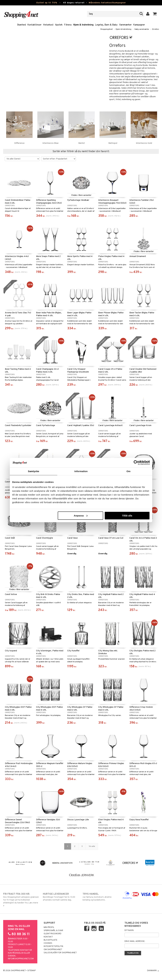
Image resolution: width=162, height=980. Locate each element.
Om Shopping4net (53, 950)
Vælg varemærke (142, 29)
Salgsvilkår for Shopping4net (60, 953)
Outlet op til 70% (47, 3)
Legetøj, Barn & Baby (106, 25)
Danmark (153, 971)
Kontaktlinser (34, 25)
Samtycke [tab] (34, 471)
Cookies (48, 943)
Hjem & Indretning (83, 25)
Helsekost (48, 25)
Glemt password (53, 934)
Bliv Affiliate (50, 940)
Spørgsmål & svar (53, 931)
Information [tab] (81, 471)
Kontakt (48, 937)
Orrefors (155, 29)
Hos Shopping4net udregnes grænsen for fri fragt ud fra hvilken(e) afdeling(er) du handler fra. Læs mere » (21, 900)
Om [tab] (128, 471)
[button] (155, 14)
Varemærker (125, 25)
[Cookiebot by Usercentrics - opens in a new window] (136, 463)
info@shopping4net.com (21, 959)
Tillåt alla (127, 515)
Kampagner (139, 25)
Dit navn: (129, 930)
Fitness (68, 25)
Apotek (59, 25)
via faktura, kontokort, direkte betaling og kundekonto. (101, 897)
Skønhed (21, 25)
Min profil (49, 927)
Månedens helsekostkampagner (107, 3)
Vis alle (92, 846)
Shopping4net (106, 29)
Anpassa (81, 515)
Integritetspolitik (53, 946)
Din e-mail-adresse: (135, 941)
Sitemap (31, 971)
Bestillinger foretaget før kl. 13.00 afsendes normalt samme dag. (61, 897)
